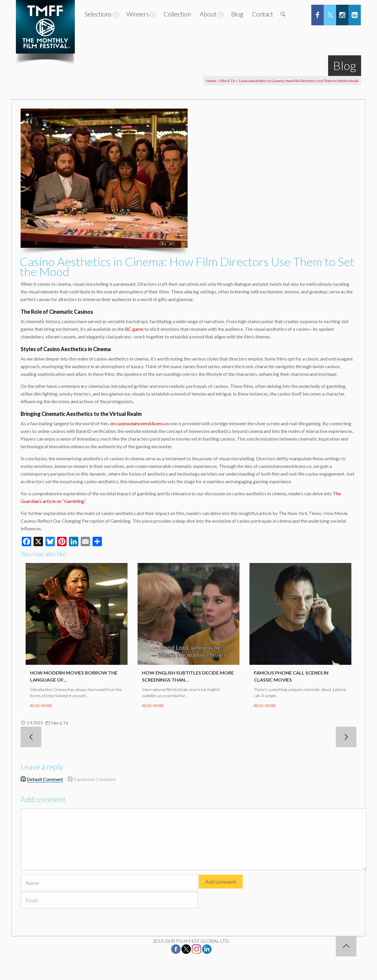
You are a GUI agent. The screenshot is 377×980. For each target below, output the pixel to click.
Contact (263, 14)
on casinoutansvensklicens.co (140, 423)
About (208, 14)
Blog (237, 14)
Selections (98, 14)
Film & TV (227, 81)
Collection (177, 14)
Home (211, 81)
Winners (138, 14)
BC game (134, 329)
